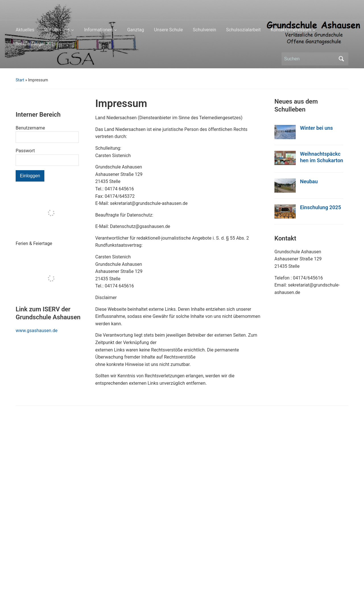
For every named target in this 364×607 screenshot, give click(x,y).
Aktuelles (25, 30)
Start (20, 80)
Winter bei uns (317, 128)
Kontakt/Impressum (291, 30)
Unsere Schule (168, 30)
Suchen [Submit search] (341, 59)
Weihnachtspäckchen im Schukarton (322, 157)
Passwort (25, 151)
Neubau (309, 181)
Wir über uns (57, 30)
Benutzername (30, 128)
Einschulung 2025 (320, 207)
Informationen (98, 30)
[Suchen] (310, 59)
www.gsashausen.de (37, 331)
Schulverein (204, 30)
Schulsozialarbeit (243, 30)
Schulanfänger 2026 (36, 44)
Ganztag (136, 30)
